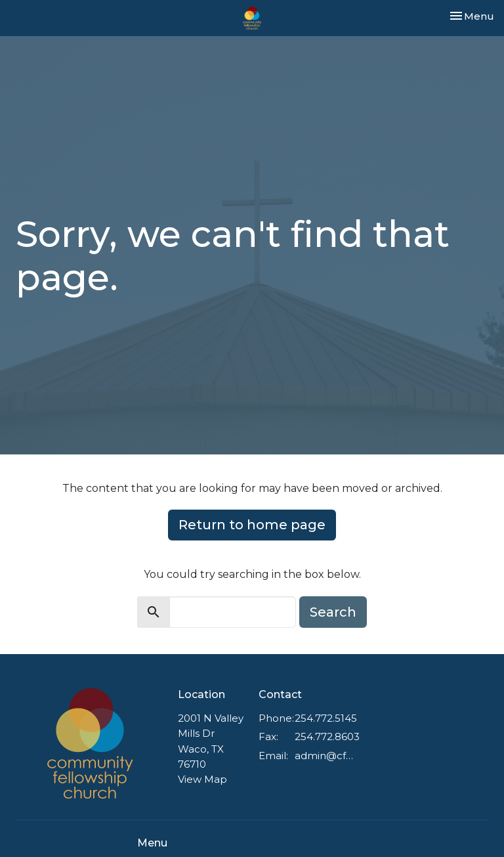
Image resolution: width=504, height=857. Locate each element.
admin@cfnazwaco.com (324, 756)
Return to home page (252, 525)
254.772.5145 (326, 718)
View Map (202, 779)
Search (333, 612)
